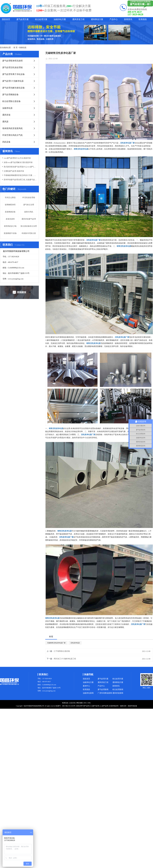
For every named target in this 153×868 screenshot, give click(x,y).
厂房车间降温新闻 (105, 693)
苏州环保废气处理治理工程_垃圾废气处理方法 (20, 180)
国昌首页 (6, 19)
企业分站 (72, 703)
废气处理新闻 (103, 689)
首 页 (15, 48)
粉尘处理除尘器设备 (11, 101)
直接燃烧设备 (10, 212)
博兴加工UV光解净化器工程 (65, 659)
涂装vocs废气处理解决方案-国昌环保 (18, 162)
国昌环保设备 (132, 706)
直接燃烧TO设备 (10, 233)
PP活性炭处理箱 (29, 198)
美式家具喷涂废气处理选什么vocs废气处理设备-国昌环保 (20, 167)
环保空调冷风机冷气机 (12, 135)
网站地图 (80, 703)
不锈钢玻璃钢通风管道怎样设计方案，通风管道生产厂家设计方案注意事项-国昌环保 (20, 175)
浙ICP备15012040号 (69, 706)
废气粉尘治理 (29, 205)
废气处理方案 (23, 19)
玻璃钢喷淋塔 (10, 205)
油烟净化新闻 (88, 693)
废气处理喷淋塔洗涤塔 (12, 61)
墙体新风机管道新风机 (12, 128)
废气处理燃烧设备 (10, 95)
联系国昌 (143, 19)
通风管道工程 (78, 19)
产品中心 (114, 19)
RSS (85, 703)
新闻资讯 (128, 19)
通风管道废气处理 (29, 219)
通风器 (5, 122)
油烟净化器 (7, 108)
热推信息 (23, 48)
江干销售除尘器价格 (62, 651)
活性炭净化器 (75, 643)
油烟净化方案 (60, 19)
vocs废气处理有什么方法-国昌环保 (17, 158)
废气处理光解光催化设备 (14, 88)
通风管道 (6, 115)
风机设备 (6, 142)
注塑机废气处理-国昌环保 (14, 171)
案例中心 (86, 686)
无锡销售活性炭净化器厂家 (56, 643)
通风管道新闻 (118, 693)
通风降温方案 (97, 19)
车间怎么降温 (10, 198)
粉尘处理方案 (41, 19)
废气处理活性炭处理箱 (12, 67)
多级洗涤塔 (10, 219)
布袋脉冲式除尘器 (29, 233)
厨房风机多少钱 (10, 226)
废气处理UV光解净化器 (13, 81)
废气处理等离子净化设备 (14, 74)
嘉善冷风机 (29, 212)
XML (89, 703)
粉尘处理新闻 (118, 689)
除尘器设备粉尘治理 (29, 226)
